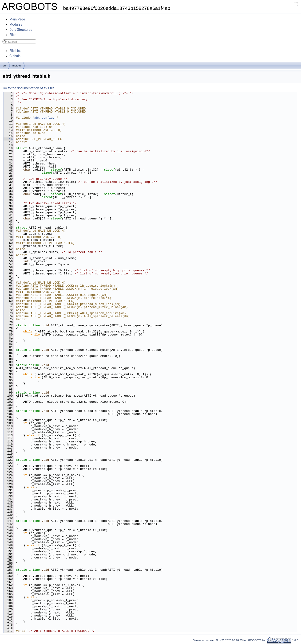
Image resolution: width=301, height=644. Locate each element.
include (17, 66)
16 (8, 139)
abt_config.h (45, 118)
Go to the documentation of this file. (29, 88)
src (5, 66)
